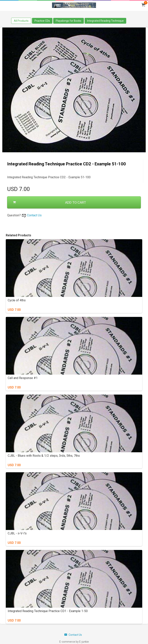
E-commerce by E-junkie (74, 642)
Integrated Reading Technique (105, 21)
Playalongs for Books (69, 21)
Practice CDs (42, 21)
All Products (21, 21)
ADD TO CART (50, 202)
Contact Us (34, 215)
